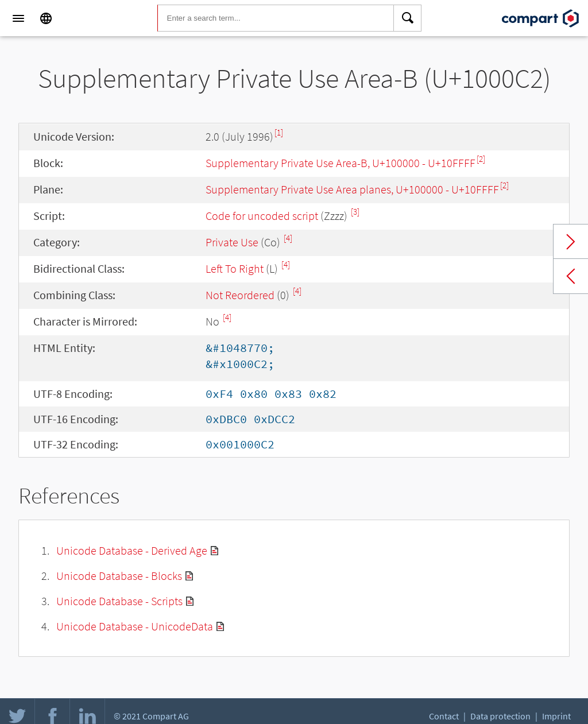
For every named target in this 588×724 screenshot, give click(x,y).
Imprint (556, 716)
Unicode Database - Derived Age (132, 550)
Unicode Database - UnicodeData (135, 626)
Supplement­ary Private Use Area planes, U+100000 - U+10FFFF (352, 189)
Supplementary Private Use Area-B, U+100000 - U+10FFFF (341, 163)
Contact (444, 716)
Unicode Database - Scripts (119, 601)
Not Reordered (240, 295)
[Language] (46, 18)
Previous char (571, 276)
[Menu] (18, 18)
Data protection (500, 716)
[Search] (408, 18)
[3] (355, 212)
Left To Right (235, 268)
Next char (571, 242)
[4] (288, 238)
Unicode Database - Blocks (119, 576)
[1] (279, 132)
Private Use (232, 242)
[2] (481, 159)
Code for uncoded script (262, 216)
